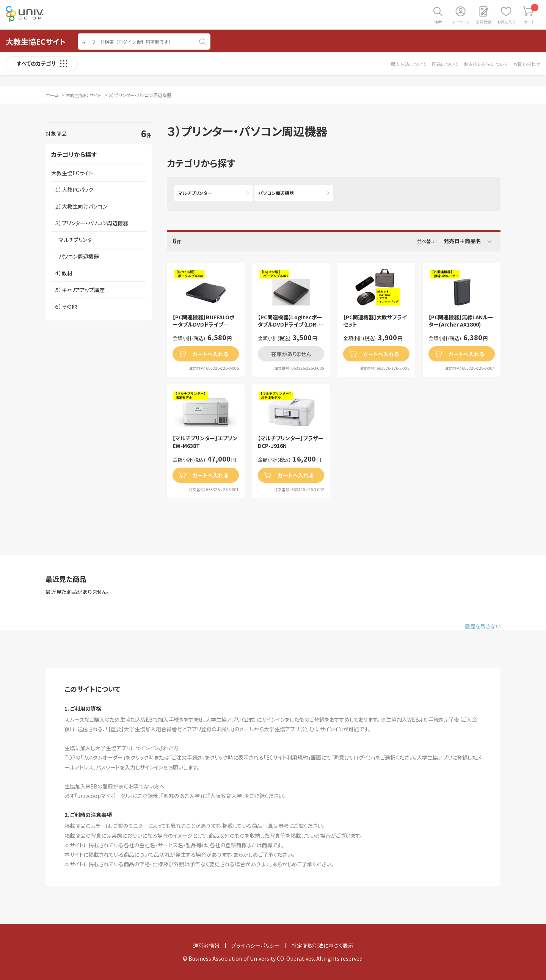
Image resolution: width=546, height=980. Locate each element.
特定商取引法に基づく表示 (322, 945)
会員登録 (483, 22)
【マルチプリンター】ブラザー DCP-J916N (291, 442)
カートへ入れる (210, 354)
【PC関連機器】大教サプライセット (375, 321)
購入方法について (409, 64)
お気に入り (506, 22)
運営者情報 (206, 945)
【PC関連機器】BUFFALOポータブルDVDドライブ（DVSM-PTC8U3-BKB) (204, 321)
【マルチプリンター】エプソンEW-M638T (205, 442)
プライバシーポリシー (256, 945)
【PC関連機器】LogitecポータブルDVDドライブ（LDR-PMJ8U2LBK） (290, 321)
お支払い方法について (486, 64)
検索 (438, 22)
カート (531, 14)
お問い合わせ (527, 64)
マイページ (461, 22)
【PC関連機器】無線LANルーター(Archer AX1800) (461, 321)
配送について (445, 64)
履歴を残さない (483, 626)
